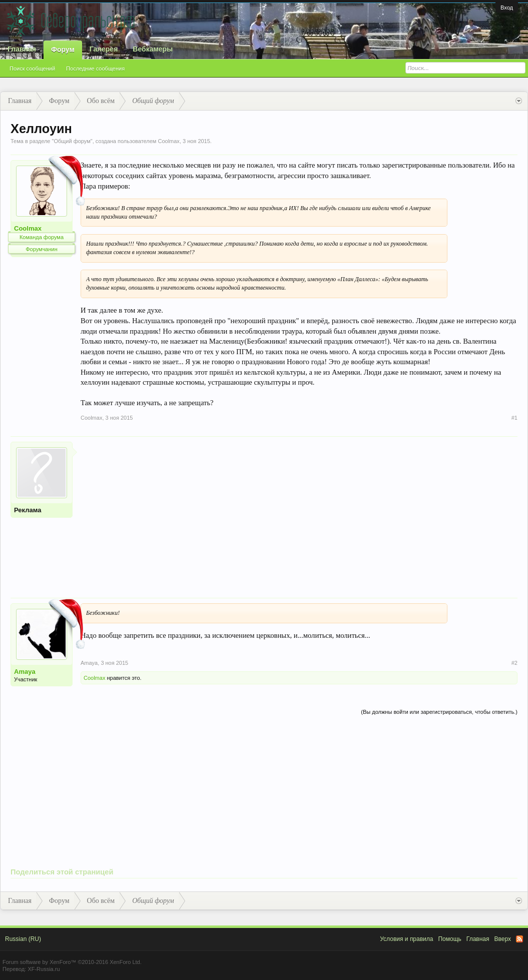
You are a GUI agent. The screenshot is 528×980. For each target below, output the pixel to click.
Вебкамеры (153, 49)
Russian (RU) (23, 939)
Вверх (503, 939)
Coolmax (168, 141)
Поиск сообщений (32, 69)
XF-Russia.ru (44, 969)
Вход (507, 8)
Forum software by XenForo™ (72, 962)
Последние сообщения (95, 69)
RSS (519, 939)
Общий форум (72, 141)
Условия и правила (406, 939)
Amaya (25, 672)
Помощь (449, 939)
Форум (63, 50)
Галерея (104, 49)
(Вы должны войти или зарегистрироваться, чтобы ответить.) (439, 712)
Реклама (28, 510)
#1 (514, 418)
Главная (22, 49)
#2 (514, 663)
